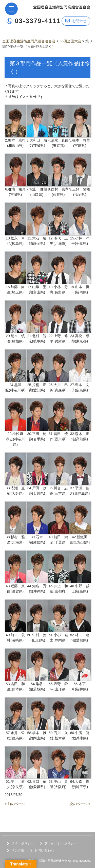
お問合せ (76, 21)
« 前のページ (15, 804)
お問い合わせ (44, 850)
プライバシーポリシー (61, 843)
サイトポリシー (23, 843)
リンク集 (18, 850)
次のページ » (80, 804)
